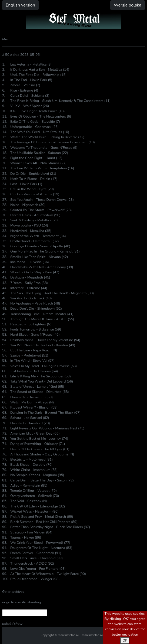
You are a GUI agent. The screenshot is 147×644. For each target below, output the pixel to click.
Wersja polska (128, 5)
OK (125, 640)
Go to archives (13, 592)
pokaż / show (12, 624)
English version (20, 5)
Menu (7, 39)
